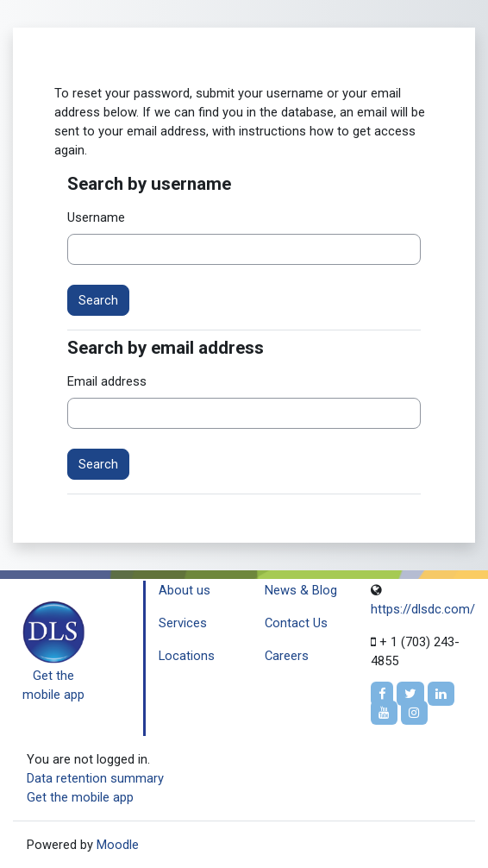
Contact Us (296, 623)
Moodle (118, 845)
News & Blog (301, 590)
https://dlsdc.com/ (423, 609)
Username (96, 217)
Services (183, 623)
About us (185, 590)
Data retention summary (95, 778)
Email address (107, 381)
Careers (287, 656)
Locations (187, 656)
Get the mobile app (80, 797)
